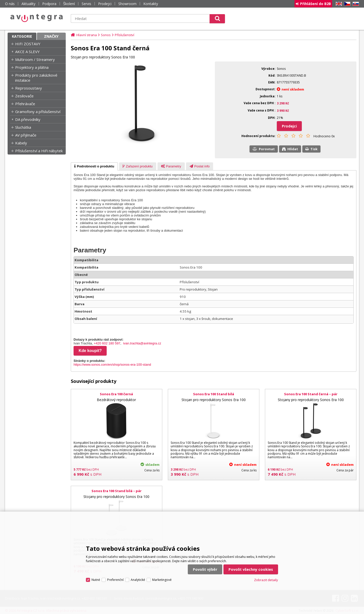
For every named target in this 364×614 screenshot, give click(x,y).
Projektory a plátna (32, 67)
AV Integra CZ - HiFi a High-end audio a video (37, 18)
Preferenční (115, 580)
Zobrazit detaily (266, 580)
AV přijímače (26, 135)
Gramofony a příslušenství (38, 112)
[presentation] (94, 166)
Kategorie (22, 36)
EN (338, 4)
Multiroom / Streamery (35, 59)
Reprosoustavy (29, 88)
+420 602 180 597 (107, 343)
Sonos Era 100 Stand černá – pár (311, 394)
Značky (51, 36)
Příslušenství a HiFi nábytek (39, 151)
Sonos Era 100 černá (116, 394)
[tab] (94, 166)
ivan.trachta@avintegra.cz (142, 343)
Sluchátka (23, 127)
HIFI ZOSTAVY (28, 44)
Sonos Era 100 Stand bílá (214, 394)
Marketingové (162, 580)
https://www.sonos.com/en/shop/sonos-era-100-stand (112, 365)
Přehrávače (25, 104)
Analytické (138, 580)
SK (355, 4)
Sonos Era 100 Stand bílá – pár (117, 491)
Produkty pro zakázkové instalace (36, 78)
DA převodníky (28, 119)
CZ (346, 4)
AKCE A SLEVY (27, 52)
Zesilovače (24, 96)
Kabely (21, 143)
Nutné (96, 580)
